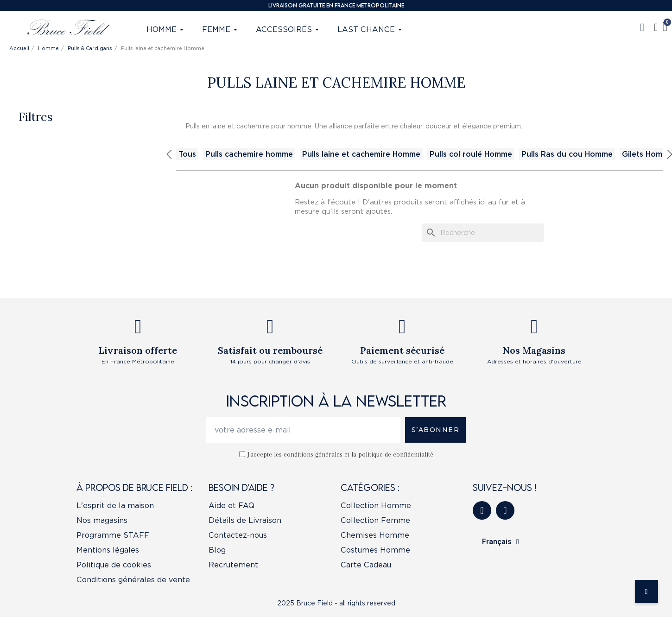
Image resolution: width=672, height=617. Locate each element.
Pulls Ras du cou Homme (567, 154)
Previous (169, 154)
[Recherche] (483, 233)
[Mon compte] (656, 27)
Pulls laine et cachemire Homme (361, 154)
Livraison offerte (138, 350)
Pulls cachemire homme (249, 154)
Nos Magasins (534, 350)
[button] (642, 27)
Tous (187, 154)
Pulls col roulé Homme (471, 154)
